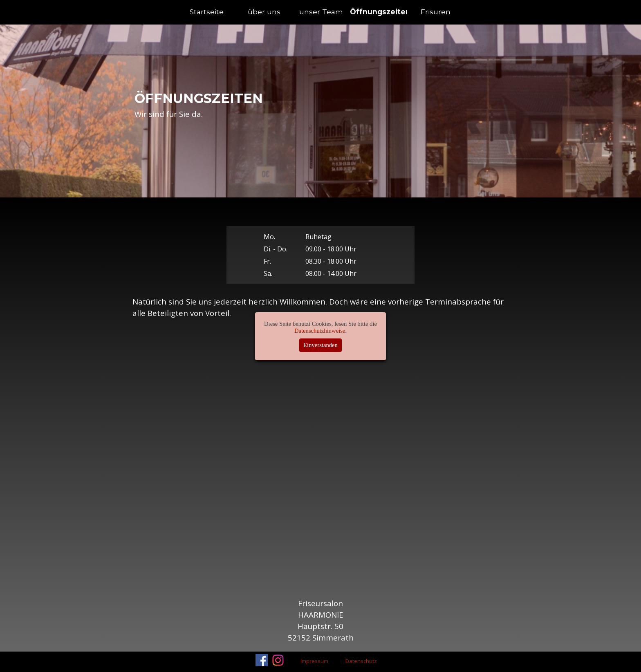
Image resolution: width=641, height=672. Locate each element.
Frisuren (436, 12)
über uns (264, 12)
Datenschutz (361, 661)
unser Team (321, 12)
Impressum (314, 661)
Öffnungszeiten (380, 12)
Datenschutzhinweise (320, 331)
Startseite (207, 12)
